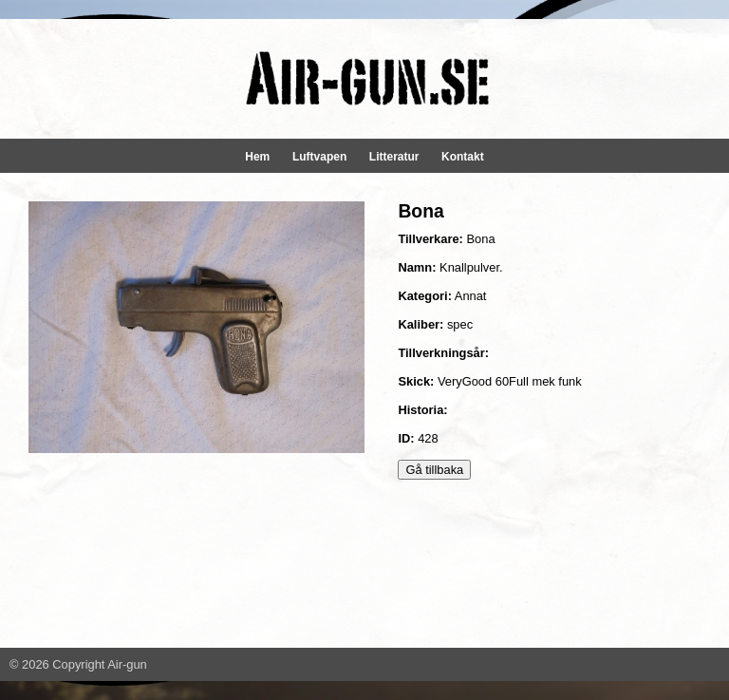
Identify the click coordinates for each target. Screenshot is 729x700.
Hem (257, 157)
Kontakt (463, 157)
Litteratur (394, 157)
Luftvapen (319, 157)
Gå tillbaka (434, 470)
